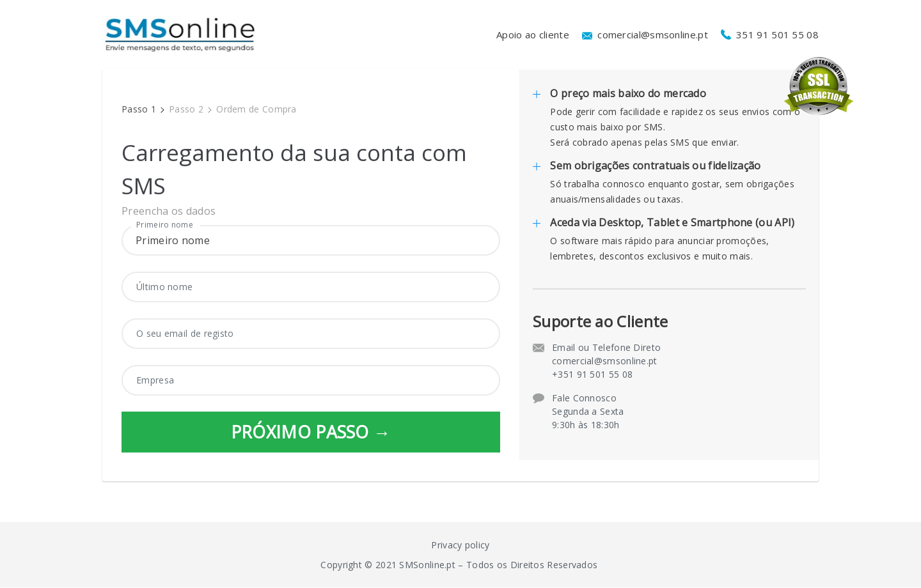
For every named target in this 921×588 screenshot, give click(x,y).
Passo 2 (186, 109)
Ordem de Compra (256, 109)
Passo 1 (139, 109)
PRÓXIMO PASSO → (311, 432)
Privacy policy (460, 545)
